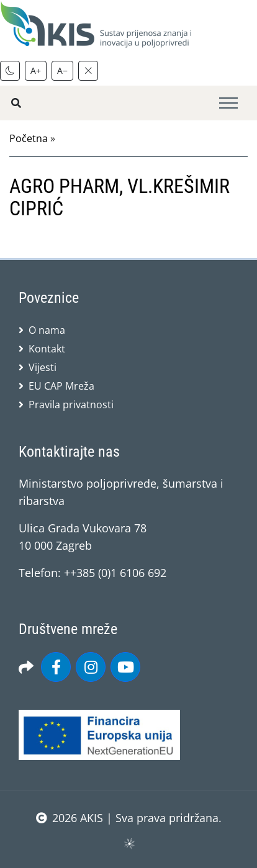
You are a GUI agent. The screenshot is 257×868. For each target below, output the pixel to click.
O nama (47, 330)
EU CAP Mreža (61, 386)
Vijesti (43, 367)
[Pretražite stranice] (16, 103)
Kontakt (47, 349)
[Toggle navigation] (228, 103)
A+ (36, 70)
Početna (29, 138)
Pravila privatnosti (71, 405)
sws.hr (129, 843)
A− (62, 70)
